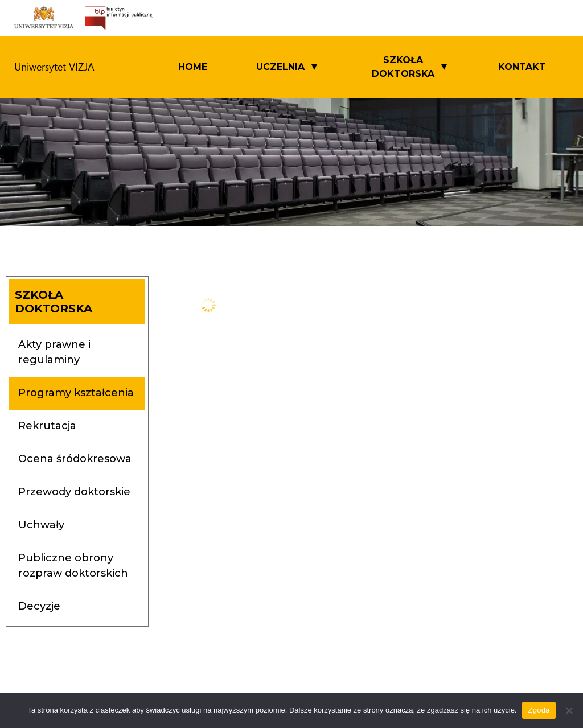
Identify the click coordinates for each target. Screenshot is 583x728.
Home (193, 67)
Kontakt (522, 67)
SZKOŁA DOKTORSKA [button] (403, 67)
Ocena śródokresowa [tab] (75, 459)
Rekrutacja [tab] (47, 426)
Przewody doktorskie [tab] (74, 492)
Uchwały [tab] (41, 525)
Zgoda (539, 710)
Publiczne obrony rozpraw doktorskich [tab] (73, 565)
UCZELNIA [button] (280, 67)
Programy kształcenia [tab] (76, 393)
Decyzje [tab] (39, 606)
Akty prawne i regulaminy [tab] (54, 352)
